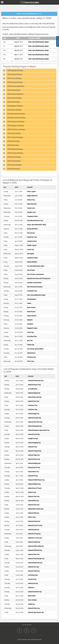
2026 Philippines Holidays (16, 122)
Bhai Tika (30, 341)
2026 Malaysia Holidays (15, 106)
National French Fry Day (35, 525)
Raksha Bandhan (32, 262)
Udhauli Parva (31, 353)
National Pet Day (33, 476)
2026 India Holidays (14, 90)
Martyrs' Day (31, 200)
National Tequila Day (34, 542)
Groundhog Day (33, 389)
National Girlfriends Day (35, 550)
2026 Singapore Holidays (16, 126)
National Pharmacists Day (36, 381)
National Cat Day (33, 583)
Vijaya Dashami (32, 316)
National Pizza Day (34, 401)
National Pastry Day (34, 608)
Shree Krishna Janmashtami (35, 274)
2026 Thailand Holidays (15, 137)
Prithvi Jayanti (31, 192)
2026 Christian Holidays (15, 153)
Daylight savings (33, 438)
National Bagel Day (34, 414)
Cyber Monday (32, 600)
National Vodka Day (34, 571)
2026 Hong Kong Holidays (16, 86)
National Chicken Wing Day (36, 546)
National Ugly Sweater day (36, 612)
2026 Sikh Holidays (14, 169)
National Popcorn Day (34, 385)
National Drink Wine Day (35, 422)
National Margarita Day (35, 426)
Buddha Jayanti (32, 245)
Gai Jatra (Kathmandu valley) (36, 266)
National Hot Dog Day (34, 534)
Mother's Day (32, 492)
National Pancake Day (35, 418)
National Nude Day (33, 530)
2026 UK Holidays (13, 145)
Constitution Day (32, 291)
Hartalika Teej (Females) (34, 283)
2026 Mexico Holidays (14, 110)
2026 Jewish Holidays (14, 165)
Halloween (31, 588)
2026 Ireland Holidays (14, 98)
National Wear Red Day (35, 397)
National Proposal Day (35, 451)
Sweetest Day (32, 579)
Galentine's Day (33, 405)
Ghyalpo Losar (31, 212)
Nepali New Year (32, 237)
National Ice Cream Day (35, 538)
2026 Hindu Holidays (14, 157)
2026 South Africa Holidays (16, 129)
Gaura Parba (31, 270)
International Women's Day (35, 221)
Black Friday (32, 596)
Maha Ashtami (31, 307)
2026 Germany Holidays (15, 82)
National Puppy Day (34, 455)
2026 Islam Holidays (14, 161)
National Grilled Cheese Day (36, 480)
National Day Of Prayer (35, 488)
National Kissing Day (34, 521)
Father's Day (32, 517)
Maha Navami (31, 312)
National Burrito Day (34, 467)
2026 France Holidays (14, 78)
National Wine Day (33, 501)
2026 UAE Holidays (13, 141)
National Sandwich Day (35, 592)
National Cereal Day (34, 434)
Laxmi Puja (30, 332)
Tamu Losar (31, 361)
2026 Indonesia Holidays (15, 94)
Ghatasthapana (32, 299)
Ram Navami (31, 233)
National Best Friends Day (36, 509)
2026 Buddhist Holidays (15, 149)
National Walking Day (34, 463)
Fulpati (29, 303)
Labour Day (30, 249)
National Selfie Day (34, 513)
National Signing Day (34, 393)
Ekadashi (30, 320)
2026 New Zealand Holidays (16, 118)
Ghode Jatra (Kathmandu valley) (37, 225)
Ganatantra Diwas (32, 258)
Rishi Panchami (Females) (35, 287)
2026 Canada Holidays (15, 74)
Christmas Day (31, 357)
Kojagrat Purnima (32, 328)
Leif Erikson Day (33, 575)
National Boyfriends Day (35, 563)
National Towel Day (34, 496)
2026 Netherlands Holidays (16, 114)
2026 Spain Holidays (14, 133)
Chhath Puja (31, 345)
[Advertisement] (30, 8)
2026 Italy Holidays (14, 102)
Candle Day (31, 604)
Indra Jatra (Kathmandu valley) (38, 42)
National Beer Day (33, 472)
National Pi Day (33, 447)
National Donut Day (34, 505)
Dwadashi (30, 324)
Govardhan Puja (32, 336)
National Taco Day (33, 567)
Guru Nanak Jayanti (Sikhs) (35, 349)
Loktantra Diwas (32, 241)
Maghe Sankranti (32, 196)
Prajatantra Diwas (32, 216)
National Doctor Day (34, 459)
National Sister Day (34, 554)
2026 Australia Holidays (15, 70)
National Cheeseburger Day (36, 559)
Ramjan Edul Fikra (32, 229)
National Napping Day (34, 443)
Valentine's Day (33, 410)
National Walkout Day (34, 484)
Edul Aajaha (30, 254)
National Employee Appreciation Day (39, 430)
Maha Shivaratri (32, 204)
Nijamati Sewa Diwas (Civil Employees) (39, 278)
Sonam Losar (31, 208)
